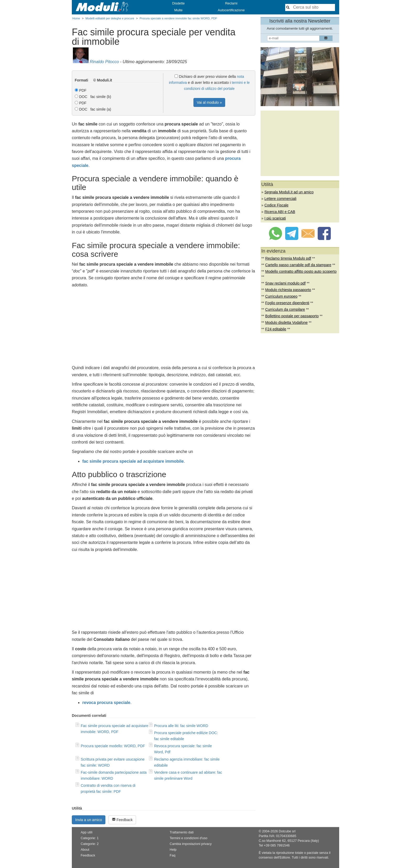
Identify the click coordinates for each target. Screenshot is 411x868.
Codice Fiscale (277, 205)
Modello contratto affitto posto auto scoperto (301, 271)
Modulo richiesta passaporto (288, 290)
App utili (87, 832)
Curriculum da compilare (285, 309)
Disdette (179, 3)
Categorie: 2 (90, 844)
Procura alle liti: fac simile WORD (181, 726)
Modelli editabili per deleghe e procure (110, 18)
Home (76, 18)
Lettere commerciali (280, 199)
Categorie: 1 (90, 838)
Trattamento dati (182, 832)
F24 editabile (276, 329)
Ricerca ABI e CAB (280, 212)
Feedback (122, 820)
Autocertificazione (231, 10)
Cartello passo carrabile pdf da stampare (298, 265)
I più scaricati (275, 218)
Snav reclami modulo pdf (285, 283)
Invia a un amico (89, 820)
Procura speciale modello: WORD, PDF (113, 746)
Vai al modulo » (209, 102)
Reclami (231, 3)
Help (173, 850)
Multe (179, 10)
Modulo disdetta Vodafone (286, 323)
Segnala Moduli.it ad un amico (289, 192)
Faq (172, 855)
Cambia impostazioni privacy (191, 844)
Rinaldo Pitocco (104, 62)
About (85, 850)
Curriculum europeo (281, 296)
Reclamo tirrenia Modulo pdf (288, 258)
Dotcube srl (287, 831)
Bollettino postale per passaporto (292, 316)
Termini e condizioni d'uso (188, 838)
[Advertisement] (164, 328)
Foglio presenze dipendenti (287, 303)
